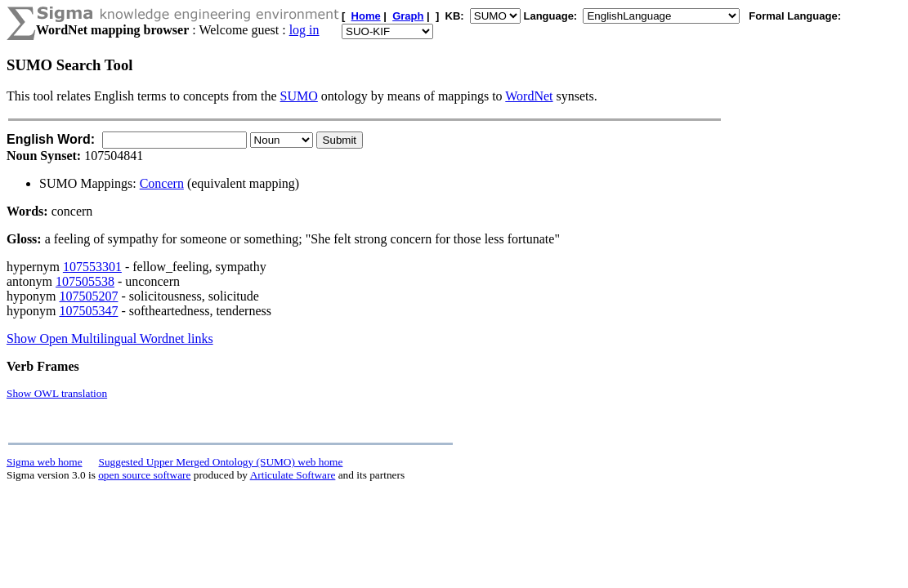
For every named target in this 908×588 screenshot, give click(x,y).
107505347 (88, 311)
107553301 (92, 267)
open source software (144, 475)
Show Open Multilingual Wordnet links (110, 339)
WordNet (529, 96)
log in (304, 30)
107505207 (88, 296)
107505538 (85, 281)
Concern (162, 183)
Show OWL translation (57, 393)
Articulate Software (293, 475)
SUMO (299, 96)
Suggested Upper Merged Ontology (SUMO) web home (221, 462)
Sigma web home (45, 462)
